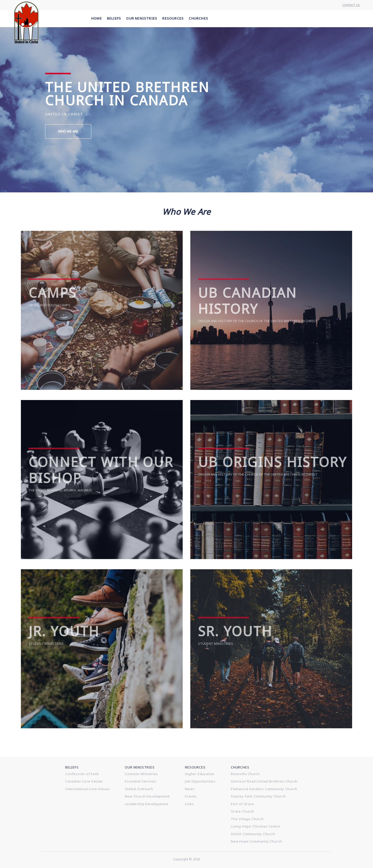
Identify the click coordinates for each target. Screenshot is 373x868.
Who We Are (68, 131)
